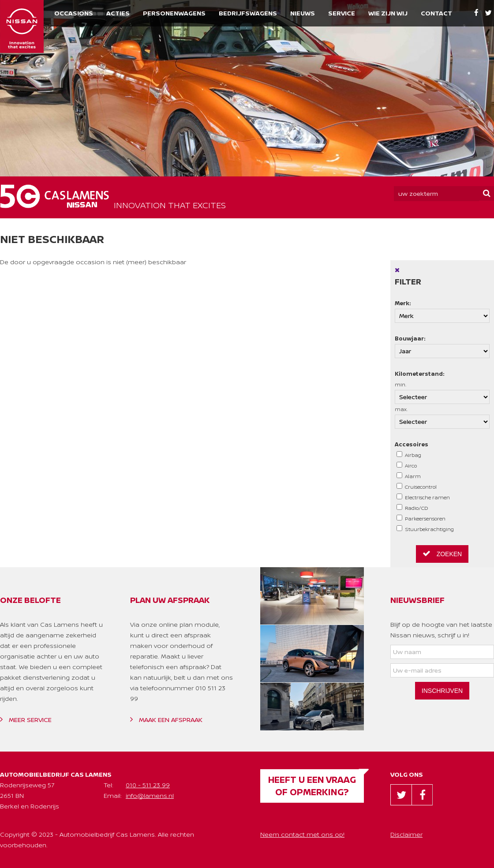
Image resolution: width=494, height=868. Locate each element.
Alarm (409, 476)
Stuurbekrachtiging (425, 529)
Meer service (26, 720)
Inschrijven (442, 691)
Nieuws (303, 13)
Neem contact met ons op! (302, 834)
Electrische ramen (423, 497)
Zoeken (442, 554)
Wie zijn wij (388, 13)
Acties (118, 13)
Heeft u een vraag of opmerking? (312, 786)
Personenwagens (174, 13)
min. (442, 393)
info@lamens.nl (150, 795)
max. (442, 417)
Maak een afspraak (166, 720)
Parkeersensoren (421, 518)
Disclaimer (406, 834)
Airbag (409, 455)
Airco (407, 465)
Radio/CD (412, 508)
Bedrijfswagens (248, 13)
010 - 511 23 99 (148, 785)
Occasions (74, 13)
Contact (436, 13)
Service (342, 13)
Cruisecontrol (417, 486)
